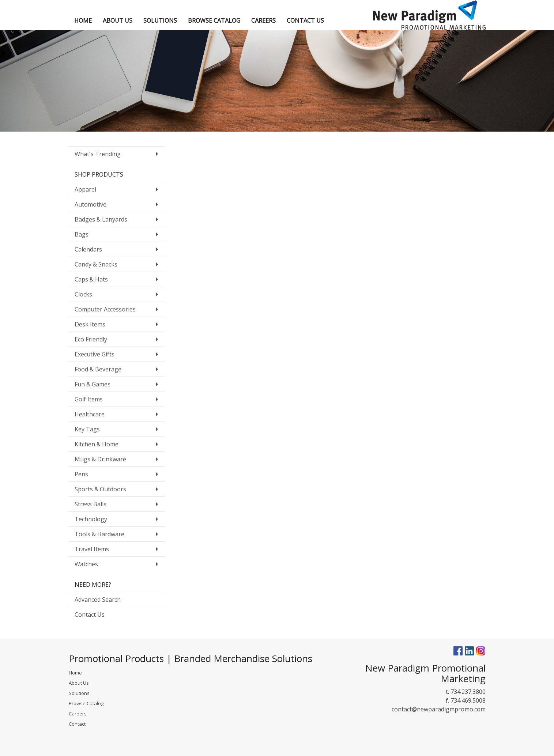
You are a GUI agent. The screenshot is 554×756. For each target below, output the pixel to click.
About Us (79, 683)
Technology (91, 519)
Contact (77, 724)
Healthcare (90, 414)
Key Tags (87, 429)
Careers (78, 714)
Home (75, 673)
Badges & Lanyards (101, 219)
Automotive (91, 204)
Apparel (85, 189)
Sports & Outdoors (100, 489)
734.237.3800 (468, 692)
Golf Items (89, 399)
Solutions (79, 693)
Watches (86, 564)
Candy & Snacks (96, 264)
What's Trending (98, 154)
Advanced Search (98, 600)
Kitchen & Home (97, 444)
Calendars (88, 249)
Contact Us (90, 615)
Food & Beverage (98, 369)
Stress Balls (91, 504)
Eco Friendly (91, 339)
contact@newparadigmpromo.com (439, 709)
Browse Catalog (86, 703)
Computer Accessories (105, 309)
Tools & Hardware (99, 534)
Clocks (83, 294)
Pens (81, 474)
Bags (82, 234)
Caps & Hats (91, 279)
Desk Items (90, 324)
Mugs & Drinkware (100, 459)
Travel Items (92, 549)
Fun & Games (93, 384)
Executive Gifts (95, 354)
